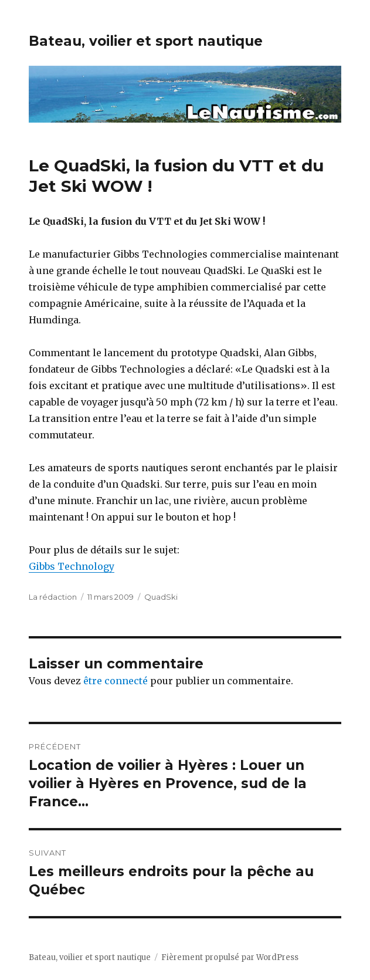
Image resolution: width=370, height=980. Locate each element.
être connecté (116, 681)
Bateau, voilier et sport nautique (146, 41)
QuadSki (161, 597)
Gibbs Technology (72, 566)
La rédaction (53, 597)
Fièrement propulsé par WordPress (230, 957)
